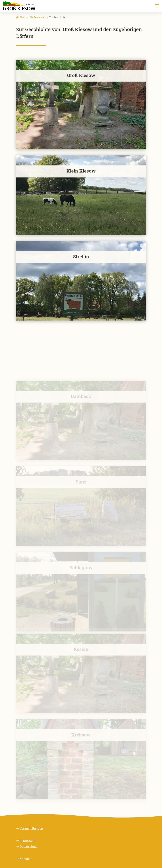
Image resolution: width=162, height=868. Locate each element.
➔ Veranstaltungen (30, 829)
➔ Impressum (26, 841)
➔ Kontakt (23, 859)
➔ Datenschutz (27, 847)
